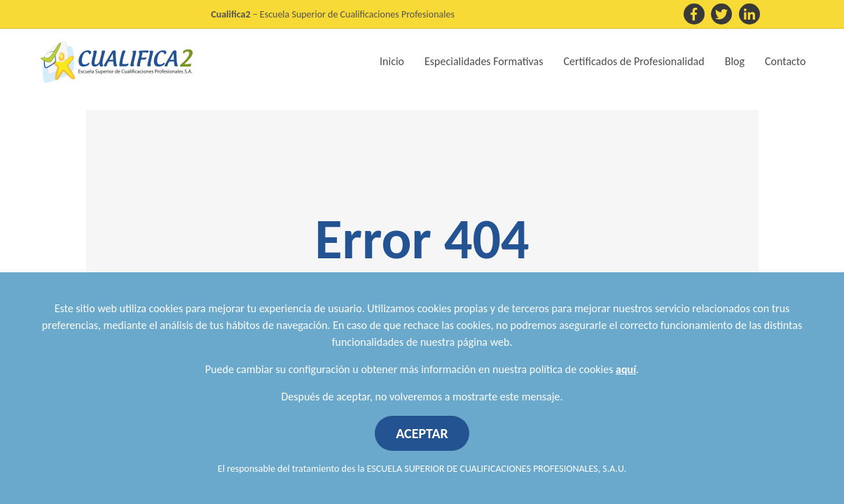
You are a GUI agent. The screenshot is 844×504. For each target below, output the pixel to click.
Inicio (392, 61)
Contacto (785, 61)
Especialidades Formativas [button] (484, 61)
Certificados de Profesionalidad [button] (634, 61)
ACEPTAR (422, 433)
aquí (626, 369)
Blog (735, 61)
